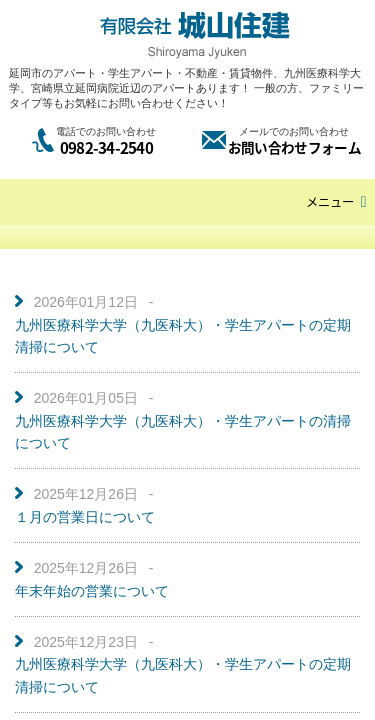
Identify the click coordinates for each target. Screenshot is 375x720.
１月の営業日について (85, 517)
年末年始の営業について (92, 591)
